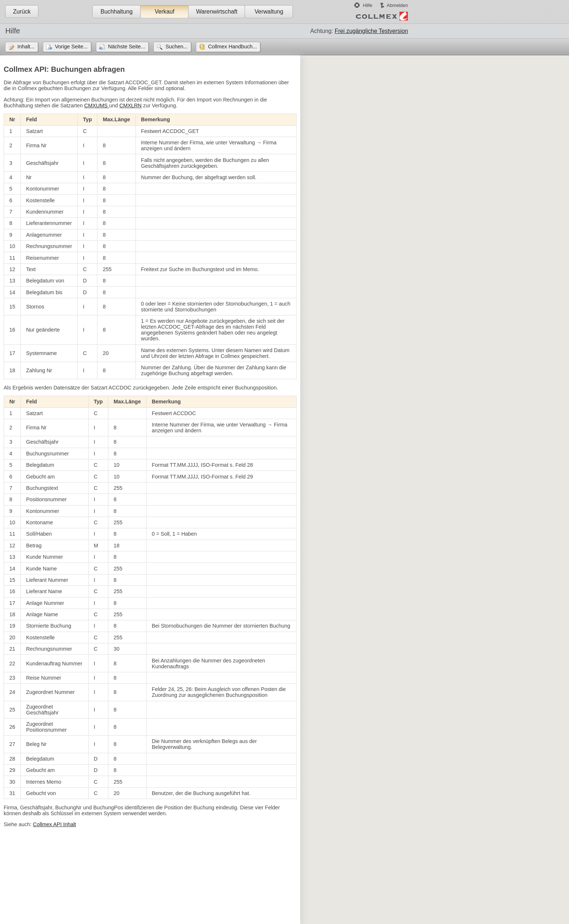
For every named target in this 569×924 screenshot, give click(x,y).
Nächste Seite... (127, 47)
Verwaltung (269, 12)
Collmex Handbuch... (233, 47)
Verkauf (165, 12)
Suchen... (177, 47)
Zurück (22, 12)
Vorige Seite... (71, 47)
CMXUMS (97, 106)
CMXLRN (131, 106)
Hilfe (368, 5)
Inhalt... (26, 47)
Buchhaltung (116, 12)
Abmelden (397, 5)
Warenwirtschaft (217, 12)
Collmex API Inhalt (55, 824)
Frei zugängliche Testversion (371, 31)
